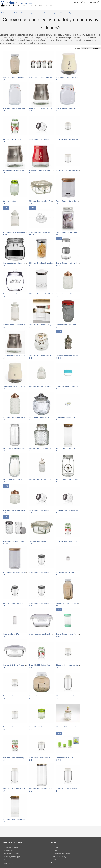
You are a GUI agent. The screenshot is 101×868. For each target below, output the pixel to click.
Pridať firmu (9, 863)
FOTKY (6, 6)
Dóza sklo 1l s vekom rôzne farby (68, 696)
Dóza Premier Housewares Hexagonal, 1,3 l (19, 449)
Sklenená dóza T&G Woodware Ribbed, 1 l (19, 232)
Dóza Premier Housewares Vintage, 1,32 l (45, 418)
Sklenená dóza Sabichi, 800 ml (41, 294)
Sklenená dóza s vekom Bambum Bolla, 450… (73, 449)
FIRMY (17, 6)
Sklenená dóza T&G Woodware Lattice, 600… (20, 510)
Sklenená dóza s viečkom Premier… (43, 201)
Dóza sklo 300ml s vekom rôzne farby (70, 139)
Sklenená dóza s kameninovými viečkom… (45, 356)
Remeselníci (9, 850)
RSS (55, 860)
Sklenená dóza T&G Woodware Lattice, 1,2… (20, 418)
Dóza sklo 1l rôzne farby (12, 139)
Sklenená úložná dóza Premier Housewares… (73, 479)
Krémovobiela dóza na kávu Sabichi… (70, 77)
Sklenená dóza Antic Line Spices (68, 325)
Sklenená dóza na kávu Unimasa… (69, 263)
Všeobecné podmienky (61, 854)
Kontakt (56, 847)
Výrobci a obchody (11, 847)
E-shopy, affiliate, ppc (12, 857)
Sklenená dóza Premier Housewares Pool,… (46, 449)
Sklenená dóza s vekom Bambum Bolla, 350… (20, 820)
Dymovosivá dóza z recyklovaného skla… (18, 77)
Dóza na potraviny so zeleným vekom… (18, 479)
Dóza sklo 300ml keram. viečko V (68, 727)
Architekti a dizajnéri (12, 854)
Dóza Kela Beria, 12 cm (65, 572)
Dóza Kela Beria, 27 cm (12, 634)
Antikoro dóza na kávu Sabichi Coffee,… (44, 108)
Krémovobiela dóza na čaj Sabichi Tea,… (18, 387)
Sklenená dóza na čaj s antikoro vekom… (71, 232)
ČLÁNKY (39, 6)
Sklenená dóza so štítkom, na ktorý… (17, 263)
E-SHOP (28, 6)
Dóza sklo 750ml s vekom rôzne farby (43, 139)
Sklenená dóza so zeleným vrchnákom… (71, 634)
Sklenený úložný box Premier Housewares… (19, 665)
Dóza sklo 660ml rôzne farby (67, 541)
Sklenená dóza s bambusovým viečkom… (45, 325)
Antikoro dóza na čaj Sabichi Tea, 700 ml (18, 170)
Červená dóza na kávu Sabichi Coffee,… (45, 170)
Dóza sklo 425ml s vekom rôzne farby (70, 170)
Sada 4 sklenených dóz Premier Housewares (46, 77)
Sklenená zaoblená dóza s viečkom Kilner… (19, 294)
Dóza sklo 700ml (36, 727)
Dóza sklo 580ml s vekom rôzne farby (43, 572)
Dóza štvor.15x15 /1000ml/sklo (67, 387)
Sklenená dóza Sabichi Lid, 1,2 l (41, 263)
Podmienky (8, 860)
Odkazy (56, 850)
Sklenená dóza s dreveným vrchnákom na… (72, 201)
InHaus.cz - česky (60, 857)
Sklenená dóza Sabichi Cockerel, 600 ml (44, 479)
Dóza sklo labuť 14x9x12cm (40, 232)
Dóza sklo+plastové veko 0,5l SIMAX (70, 418)
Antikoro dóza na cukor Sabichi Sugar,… (18, 356)
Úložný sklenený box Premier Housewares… (46, 634)
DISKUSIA (49, 6)
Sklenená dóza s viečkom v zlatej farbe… (45, 789)
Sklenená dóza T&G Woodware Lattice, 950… (73, 294)
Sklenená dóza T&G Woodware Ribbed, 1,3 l (19, 325)
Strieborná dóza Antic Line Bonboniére (70, 356)
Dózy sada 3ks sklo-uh (64, 758)
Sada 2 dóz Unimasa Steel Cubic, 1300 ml (19, 541)
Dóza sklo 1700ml (9, 201)
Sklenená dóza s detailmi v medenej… (17, 108)
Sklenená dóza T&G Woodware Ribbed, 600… (47, 387)
